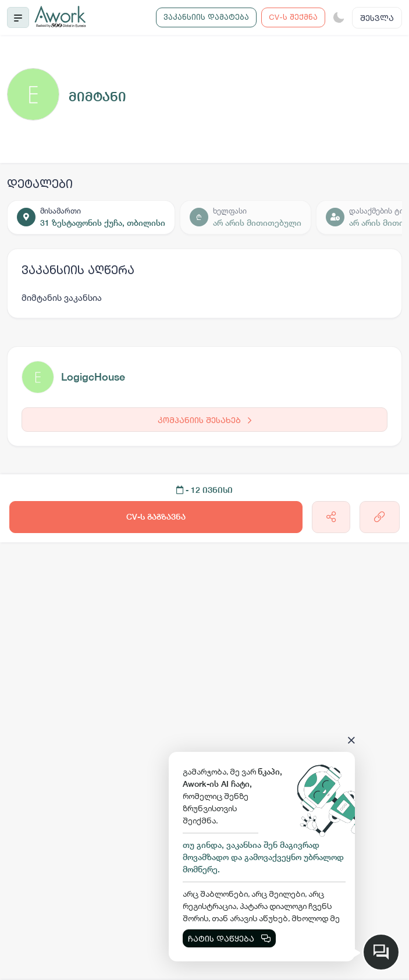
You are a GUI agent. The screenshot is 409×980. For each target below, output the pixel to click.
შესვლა (377, 18)
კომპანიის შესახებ (204, 420)
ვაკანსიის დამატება (206, 17)
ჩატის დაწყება (229, 938)
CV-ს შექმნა (293, 17)
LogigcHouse (93, 377)
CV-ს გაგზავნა (156, 517)
